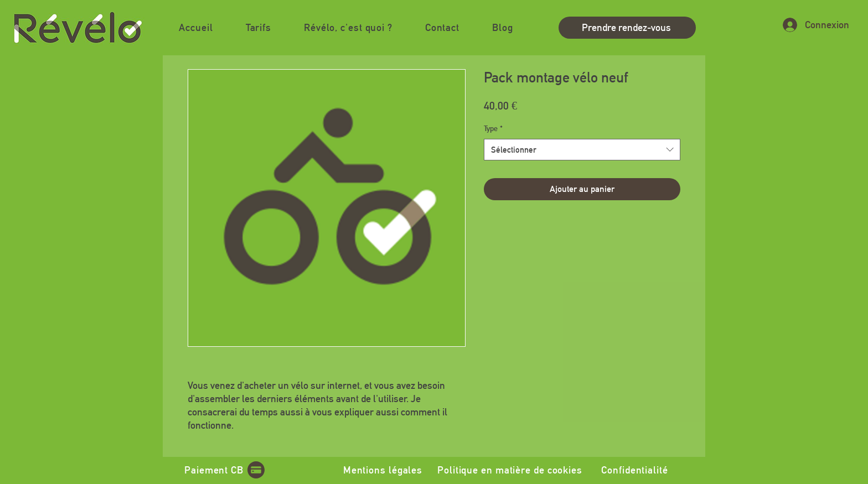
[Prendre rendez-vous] (627, 28)
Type (493, 128)
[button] (348, 27)
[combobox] (582, 150)
